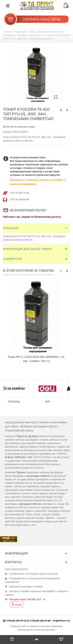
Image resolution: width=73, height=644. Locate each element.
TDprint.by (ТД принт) (28, 436)
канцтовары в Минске (38, 476)
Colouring (20, 401)
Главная (7, 32)
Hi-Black (9, 457)
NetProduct (21, 457)
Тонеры (22, 35)
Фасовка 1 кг (36, 35)
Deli (53, 401)
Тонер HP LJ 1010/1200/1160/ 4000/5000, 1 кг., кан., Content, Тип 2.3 (37, 359)
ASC (30, 457)
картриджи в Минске (30, 504)
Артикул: (8, 132)
